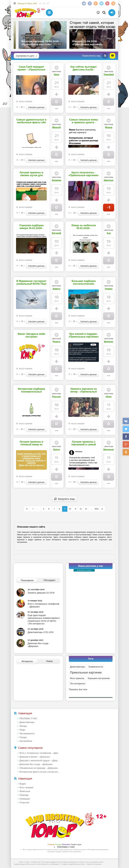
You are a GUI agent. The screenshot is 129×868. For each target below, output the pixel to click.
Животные (25, 791)
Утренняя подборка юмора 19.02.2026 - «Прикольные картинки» (31, 227)
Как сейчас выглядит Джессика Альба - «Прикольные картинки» (84, 68)
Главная (51, 844)
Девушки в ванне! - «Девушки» (35, 757)
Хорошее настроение (99, 678)
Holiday (109, 289)
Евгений (56, 233)
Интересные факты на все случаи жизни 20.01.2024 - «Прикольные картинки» (40, 772)
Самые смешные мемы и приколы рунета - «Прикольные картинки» (84, 121)
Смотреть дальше (36, 107)
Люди (22, 730)
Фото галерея (25, 102)
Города (23, 737)
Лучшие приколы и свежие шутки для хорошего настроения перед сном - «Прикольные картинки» (31, 174)
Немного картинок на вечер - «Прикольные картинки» (84, 390)
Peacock (57, 397)
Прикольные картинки (86, 673)
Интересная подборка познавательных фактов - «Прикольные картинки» (31, 390)
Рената (56, 342)
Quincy (57, 450)
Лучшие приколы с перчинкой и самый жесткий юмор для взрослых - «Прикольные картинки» (84, 443)
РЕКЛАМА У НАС (28, 719)
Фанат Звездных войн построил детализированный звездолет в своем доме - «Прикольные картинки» (31, 335)
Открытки (24, 803)
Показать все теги (78, 690)
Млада (109, 127)
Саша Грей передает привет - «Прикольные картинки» (31, 68)
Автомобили (26, 741)
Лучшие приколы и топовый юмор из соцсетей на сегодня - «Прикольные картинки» (31, 443)
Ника (56, 75)
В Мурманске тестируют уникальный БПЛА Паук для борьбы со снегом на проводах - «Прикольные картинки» (31, 283)
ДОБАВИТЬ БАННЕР (84, 570)
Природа (24, 795)
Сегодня (58, 844)
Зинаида (56, 180)
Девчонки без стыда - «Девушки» (36, 764)
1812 (97, 509)
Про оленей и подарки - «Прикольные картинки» (84, 335)
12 (81, 509)
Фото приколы (77, 678)
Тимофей (109, 75)
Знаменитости (96, 667)
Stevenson (109, 450)
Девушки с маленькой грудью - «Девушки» (40, 761)
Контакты (66, 844)
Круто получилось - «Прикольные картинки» (84, 174)
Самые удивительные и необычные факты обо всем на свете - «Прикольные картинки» (31, 121)
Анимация (25, 799)
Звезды (23, 726)
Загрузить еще (65, 499)
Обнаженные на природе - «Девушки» (39, 768)
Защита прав (76, 844)
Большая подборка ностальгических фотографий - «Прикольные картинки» (84, 283)
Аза (109, 233)
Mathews (109, 342)
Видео (23, 784)
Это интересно (78, 684)
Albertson (109, 180)
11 (75, 509)
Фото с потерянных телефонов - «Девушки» (40, 753)
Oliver (109, 397)
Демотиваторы (78, 667)
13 (86, 509)
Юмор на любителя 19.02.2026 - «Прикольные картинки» (84, 227)
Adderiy (57, 289)
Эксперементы (27, 734)
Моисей (56, 127)
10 (70, 509)
